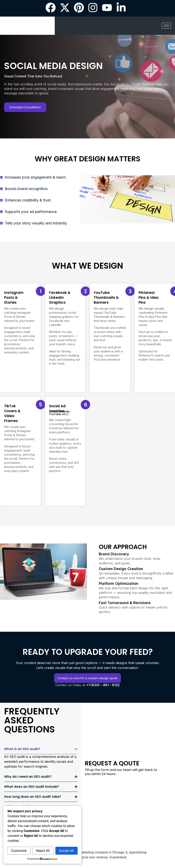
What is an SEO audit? (22, 749)
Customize (19, 851)
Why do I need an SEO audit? (28, 777)
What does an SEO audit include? (32, 787)
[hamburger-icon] (166, 26)
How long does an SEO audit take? (33, 797)
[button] (41, 749)
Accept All (66, 851)
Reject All (43, 851)
